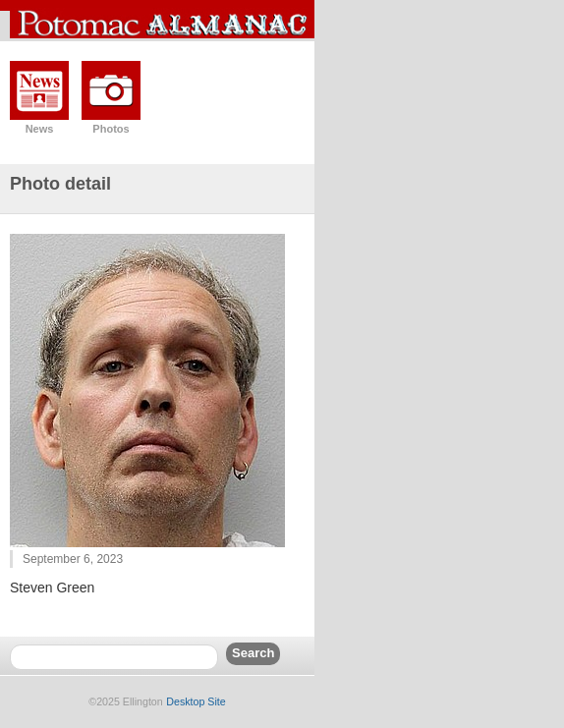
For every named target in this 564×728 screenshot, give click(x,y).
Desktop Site (196, 701)
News (40, 129)
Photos (111, 129)
